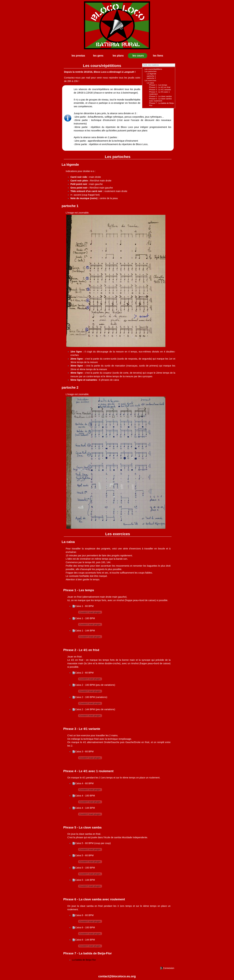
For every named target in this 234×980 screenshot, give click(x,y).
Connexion (169, 968)
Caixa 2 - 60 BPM (84, 673)
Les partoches (151, 71)
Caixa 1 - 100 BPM (85, 618)
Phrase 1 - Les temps (158, 85)
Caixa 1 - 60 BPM (84, 606)
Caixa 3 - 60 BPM (84, 751)
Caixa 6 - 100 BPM (85, 927)
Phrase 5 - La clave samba (160, 96)
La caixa (150, 83)
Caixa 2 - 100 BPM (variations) (91, 697)
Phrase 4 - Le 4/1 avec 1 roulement (88, 771)
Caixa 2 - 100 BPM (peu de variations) (95, 685)
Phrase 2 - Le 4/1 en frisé (160, 87)
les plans (118, 56)
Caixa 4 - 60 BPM (84, 783)
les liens (158, 56)
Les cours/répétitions (153, 69)
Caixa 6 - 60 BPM (84, 915)
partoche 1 (151, 76)
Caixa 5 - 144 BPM (85, 880)
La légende (152, 74)
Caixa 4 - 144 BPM (85, 808)
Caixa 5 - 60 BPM (84, 855)
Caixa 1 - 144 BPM (85, 631)
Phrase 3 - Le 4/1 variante (160, 90)
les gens (98, 56)
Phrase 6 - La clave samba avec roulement (160, 100)
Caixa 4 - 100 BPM (85, 796)
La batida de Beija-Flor (84, 960)
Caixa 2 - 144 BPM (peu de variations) (95, 709)
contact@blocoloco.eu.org (117, 976)
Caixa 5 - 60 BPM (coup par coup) (93, 843)
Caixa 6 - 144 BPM (85, 940)
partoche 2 (151, 78)
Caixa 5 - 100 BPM (85, 868)
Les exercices (150, 80)
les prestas (78, 56)
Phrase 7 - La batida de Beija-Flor (88, 953)
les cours (138, 56)
